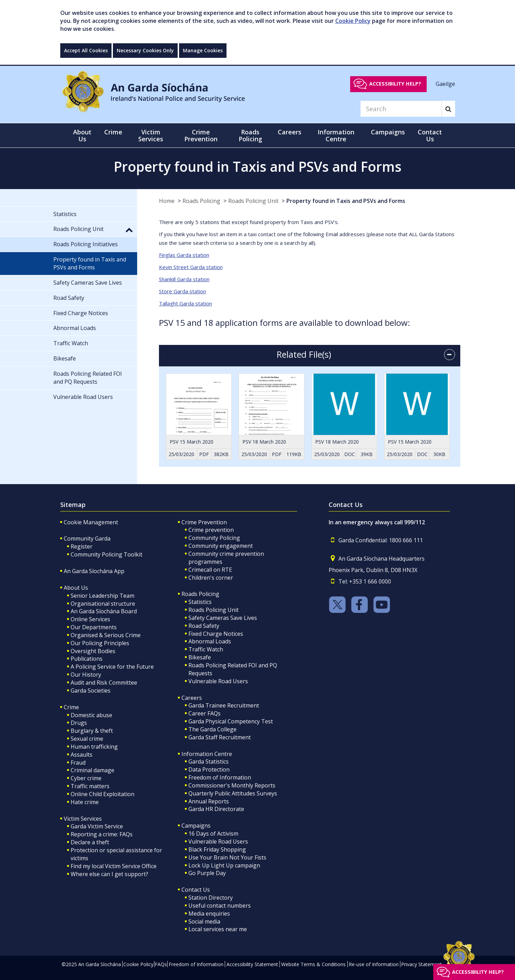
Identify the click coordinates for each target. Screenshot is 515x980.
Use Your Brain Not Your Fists (227, 857)
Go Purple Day (207, 873)
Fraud (78, 763)
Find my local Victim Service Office (114, 866)
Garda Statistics (208, 761)
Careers (192, 698)
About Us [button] (82, 135)
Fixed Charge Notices (216, 634)
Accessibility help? (395, 84)
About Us (76, 588)
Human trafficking (94, 747)
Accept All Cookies (86, 50)
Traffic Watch (206, 649)
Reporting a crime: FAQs (102, 834)
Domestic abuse (91, 715)
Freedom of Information (220, 777)
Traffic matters (90, 786)
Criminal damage (92, 770)
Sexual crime (87, 739)
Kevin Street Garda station (191, 267)
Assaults (82, 755)
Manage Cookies (203, 50)
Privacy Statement (421, 964)
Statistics (200, 602)
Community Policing (214, 538)
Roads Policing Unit (253, 201)
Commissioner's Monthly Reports (232, 785)
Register (82, 546)
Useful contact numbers (220, 906)
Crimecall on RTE (210, 570)
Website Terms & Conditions (313, 964)
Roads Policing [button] (250, 135)
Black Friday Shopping (217, 849)
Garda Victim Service (97, 826)
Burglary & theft (92, 731)
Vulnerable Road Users (218, 681)
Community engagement (221, 546)
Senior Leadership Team (103, 596)
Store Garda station (183, 291)
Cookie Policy (353, 21)
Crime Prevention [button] (201, 135)
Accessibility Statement (252, 964)
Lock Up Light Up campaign (224, 865)
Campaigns (196, 826)
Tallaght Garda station (185, 303)
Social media (204, 921)
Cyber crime (86, 778)
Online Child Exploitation (103, 794)
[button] (129, 230)
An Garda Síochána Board (104, 611)
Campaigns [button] (388, 132)
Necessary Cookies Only (145, 50)
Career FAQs (205, 713)
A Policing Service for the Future (112, 667)
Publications (87, 659)
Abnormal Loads (210, 641)
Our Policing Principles (100, 643)
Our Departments (94, 627)
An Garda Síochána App (94, 571)
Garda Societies (91, 691)
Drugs (79, 723)
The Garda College (212, 729)
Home (167, 201)
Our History (86, 675)
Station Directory (211, 898)
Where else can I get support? (109, 874)
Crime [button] (113, 132)
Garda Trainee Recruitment (224, 705)
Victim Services (83, 819)
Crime (71, 707)
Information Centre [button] (336, 135)
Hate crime (85, 802)
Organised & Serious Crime (106, 635)
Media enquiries (209, 914)
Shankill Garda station (184, 279)
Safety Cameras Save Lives (223, 618)
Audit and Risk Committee (104, 683)
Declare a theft (90, 842)
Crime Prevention (204, 522)
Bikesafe (200, 657)
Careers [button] (290, 132)
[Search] (401, 109)
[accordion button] (450, 355)
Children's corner (211, 578)
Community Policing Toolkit (106, 554)
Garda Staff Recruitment (220, 737)
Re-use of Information (374, 964)
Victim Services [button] (151, 135)
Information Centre (207, 754)
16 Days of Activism (213, 834)
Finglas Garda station (184, 255)
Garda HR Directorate (216, 809)
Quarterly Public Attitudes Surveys (233, 793)
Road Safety (204, 626)
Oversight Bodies (93, 651)
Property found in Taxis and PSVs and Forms (346, 201)
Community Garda (87, 538)
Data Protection (209, 769)
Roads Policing (201, 201)
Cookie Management (91, 522)
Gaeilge (445, 83)
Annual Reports (209, 801)
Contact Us (196, 890)
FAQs (161, 964)
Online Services (90, 619)
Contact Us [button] (430, 135)
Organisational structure (103, 604)
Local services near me (218, 929)
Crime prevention (211, 530)
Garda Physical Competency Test (231, 721)
